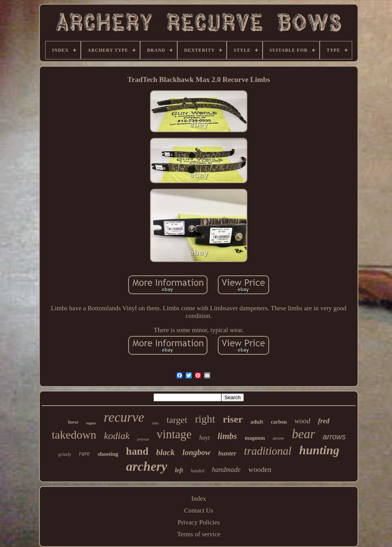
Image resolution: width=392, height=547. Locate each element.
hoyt (205, 438)
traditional (268, 451)
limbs (227, 436)
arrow (278, 438)
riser (233, 419)
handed (197, 471)
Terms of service (198, 534)
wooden (260, 469)
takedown (74, 435)
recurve (124, 417)
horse (73, 422)
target (177, 420)
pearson (143, 439)
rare (84, 453)
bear (304, 434)
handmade (226, 470)
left (179, 470)
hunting (319, 450)
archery (147, 466)
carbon (279, 422)
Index (199, 499)
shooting (108, 454)
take (155, 423)
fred (324, 421)
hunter (227, 453)
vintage (174, 434)
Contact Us (199, 510)
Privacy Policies (199, 522)
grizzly (65, 454)
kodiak (117, 436)
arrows (334, 437)
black (166, 452)
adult (257, 422)
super (91, 423)
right (205, 419)
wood (302, 421)
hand (137, 451)
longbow (197, 452)
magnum (255, 438)
